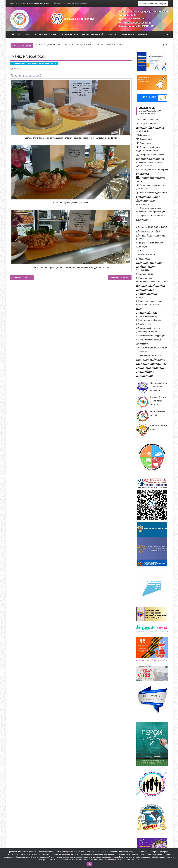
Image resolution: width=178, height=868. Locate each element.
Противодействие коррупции (151, 336)
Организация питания (45, 34)
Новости (112, 34)
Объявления (127, 34)
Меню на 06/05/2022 (23, 277)
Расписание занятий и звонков (152, 347)
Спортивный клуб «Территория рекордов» (152, 388)
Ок (90, 864)
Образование (144, 139)
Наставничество (145, 274)
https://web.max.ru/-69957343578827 (136, 26)
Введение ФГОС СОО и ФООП (152, 227)
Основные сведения (147, 120)
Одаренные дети (145, 289)
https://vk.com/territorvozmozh (137, 22)
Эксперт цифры (145, 375)
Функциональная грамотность (151, 363)
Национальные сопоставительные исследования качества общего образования (152, 282)
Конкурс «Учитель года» (152, 430)
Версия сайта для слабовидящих (153, 4)
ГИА (20, 34)
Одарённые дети (69, 34)
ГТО (28, 34)
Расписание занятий (93, 34)
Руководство (144, 143)
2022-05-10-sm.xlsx (22, 75)
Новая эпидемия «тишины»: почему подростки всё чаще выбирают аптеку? (79, 45)
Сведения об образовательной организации (70, 3)
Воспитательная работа (148, 231)
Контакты (143, 34)
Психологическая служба (151, 416)
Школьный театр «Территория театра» (151, 402)
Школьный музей (145, 371)
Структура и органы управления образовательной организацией (150, 127)
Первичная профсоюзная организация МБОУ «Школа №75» (149, 305)
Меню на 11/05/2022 (119, 277)
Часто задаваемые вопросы (150, 367)
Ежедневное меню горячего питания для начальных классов (34, 63)
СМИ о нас (142, 351)
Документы (143, 135)
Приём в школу (144, 324)
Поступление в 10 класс (149, 320)
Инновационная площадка (150, 262)
